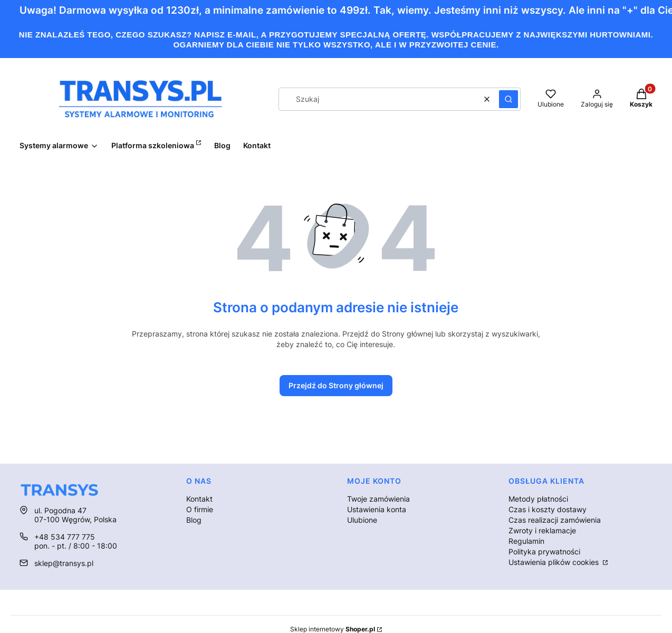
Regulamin (526, 541)
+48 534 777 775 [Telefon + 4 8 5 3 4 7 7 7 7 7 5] (65, 537)
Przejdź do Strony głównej (336, 385)
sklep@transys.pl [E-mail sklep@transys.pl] (64, 563)
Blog (194, 520)
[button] (508, 99)
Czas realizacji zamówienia (555, 520)
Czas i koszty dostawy (548, 509)
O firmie (200, 509)
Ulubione (362, 520)
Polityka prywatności (544, 552)
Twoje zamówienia (378, 499)
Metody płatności (538, 499)
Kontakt (199, 499)
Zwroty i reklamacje (542, 530)
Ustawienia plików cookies (555, 562)
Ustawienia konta (377, 509)
